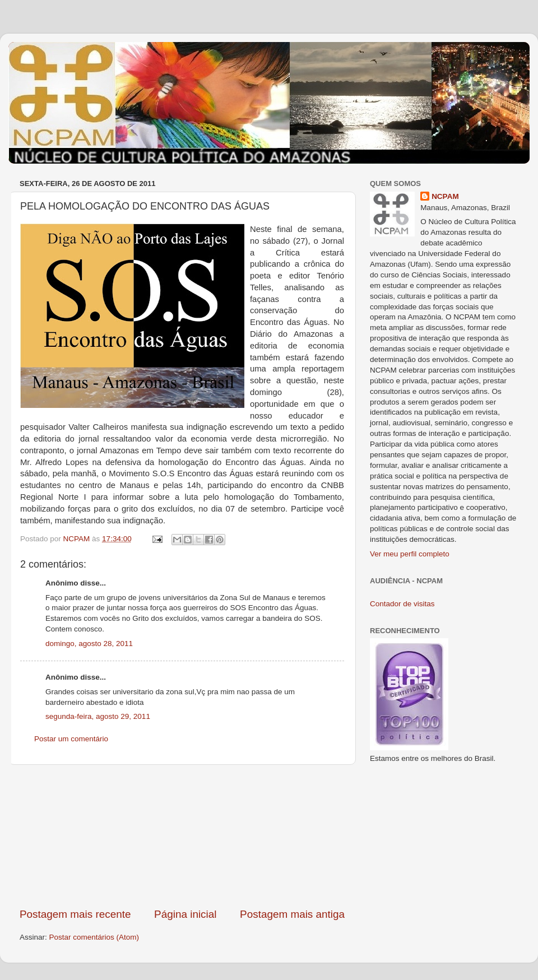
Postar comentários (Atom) (94, 937)
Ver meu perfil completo (410, 554)
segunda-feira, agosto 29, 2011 (98, 716)
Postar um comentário (71, 739)
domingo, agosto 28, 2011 (89, 644)
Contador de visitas (402, 604)
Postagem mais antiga (292, 914)
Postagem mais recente (75, 914)
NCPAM (445, 196)
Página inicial (185, 914)
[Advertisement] (182, 836)
